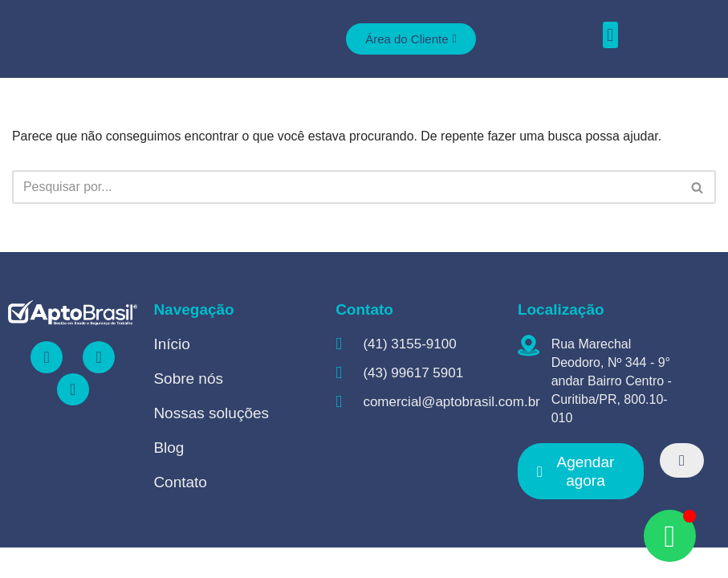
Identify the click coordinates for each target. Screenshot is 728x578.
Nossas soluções (211, 444)
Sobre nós (188, 409)
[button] (610, 35)
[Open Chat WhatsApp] (670, 536)
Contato (180, 513)
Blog (169, 478)
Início (171, 374)
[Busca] (346, 188)
